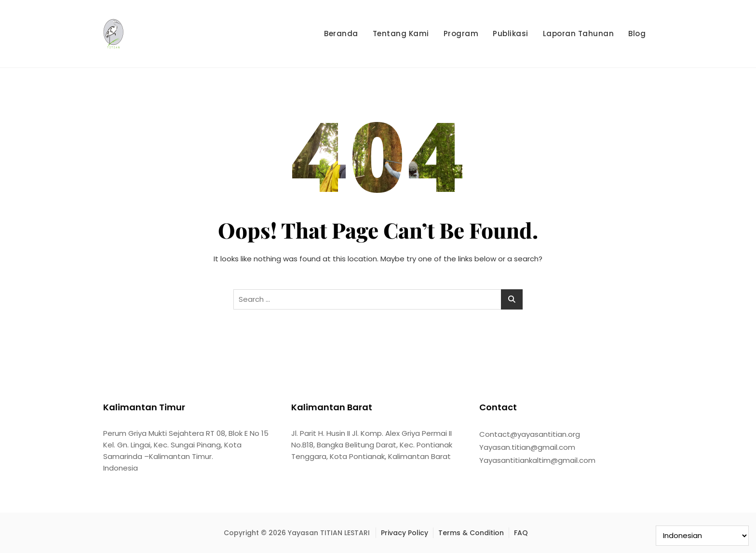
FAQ (521, 533)
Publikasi (511, 34)
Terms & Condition (471, 533)
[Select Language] (702, 536)
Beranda (341, 34)
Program (461, 34)
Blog (637, 34)
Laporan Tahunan (579, 34)
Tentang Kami (401, 34)
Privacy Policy (405, 533)
